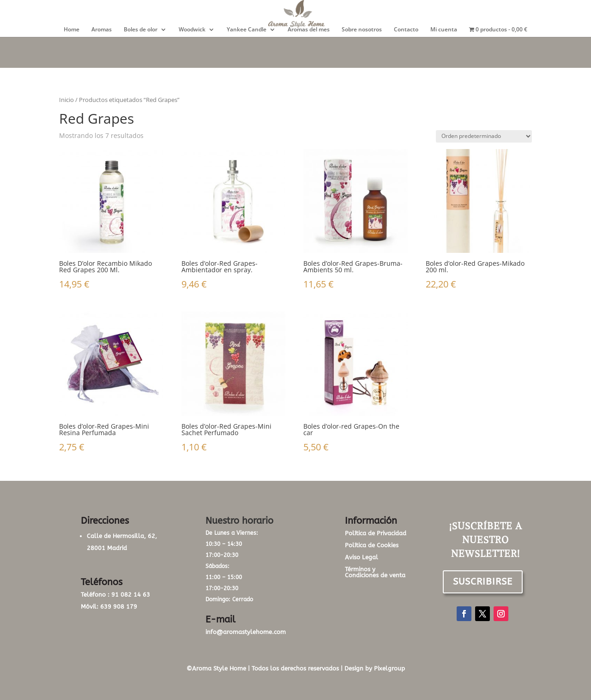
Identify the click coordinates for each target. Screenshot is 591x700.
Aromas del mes (309, 30)
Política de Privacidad (376, 533)
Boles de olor (141, 30)
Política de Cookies (372, 545)
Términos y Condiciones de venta (375, 572)
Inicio (66, 100)
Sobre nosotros (362, 30)
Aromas (102, 30)
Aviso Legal (362, 557)
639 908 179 (119, 607)
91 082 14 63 (131, 595)
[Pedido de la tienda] (484, 136)
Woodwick (192, 30)
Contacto (406, 30)
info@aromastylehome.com (246, 632)
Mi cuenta (444, 30)
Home (72, 30)
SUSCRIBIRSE (483, 582)
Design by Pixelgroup (375, 668)
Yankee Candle (247, 30)
